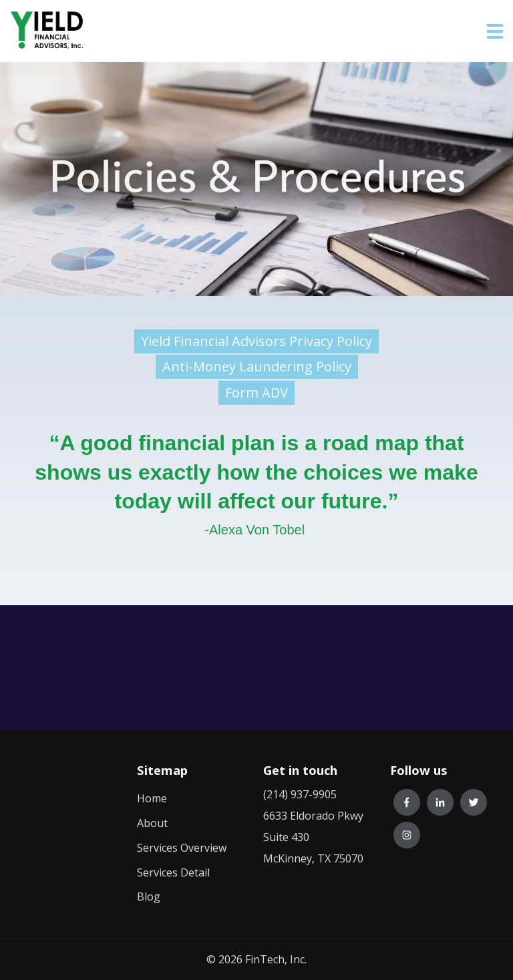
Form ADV (256, 392)
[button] (495, 31)
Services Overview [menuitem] (182, 848)
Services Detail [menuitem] (173, 872)
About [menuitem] (152, 823)
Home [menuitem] (152, 798)
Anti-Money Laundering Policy (257, 366)
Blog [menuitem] (149, 896)
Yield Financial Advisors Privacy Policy (256, 341)
